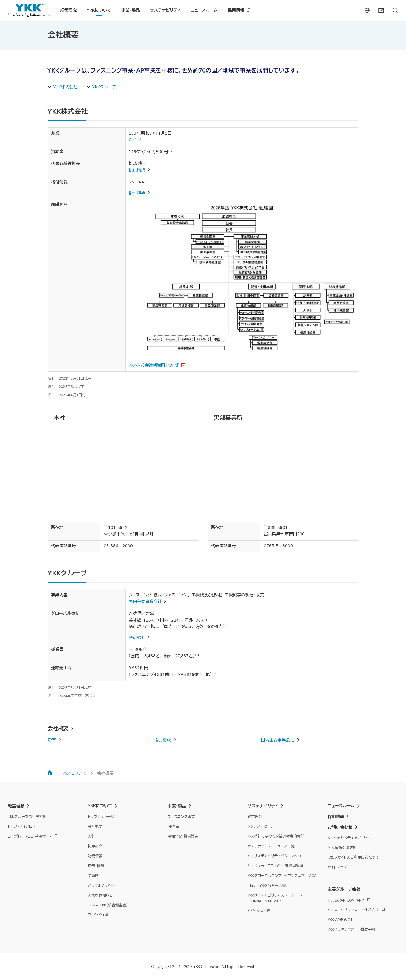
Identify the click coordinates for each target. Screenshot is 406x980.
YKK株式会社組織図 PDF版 (154, 365)
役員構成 (137, 170)
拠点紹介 (137, 638)
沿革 (133, 140)
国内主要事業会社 (145, 602)
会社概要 (58, 729)
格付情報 (137, 193)
